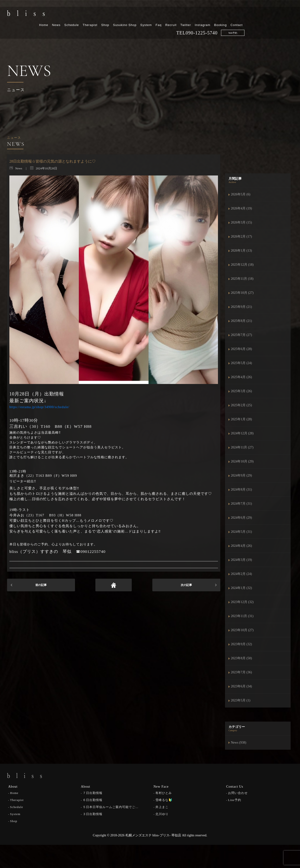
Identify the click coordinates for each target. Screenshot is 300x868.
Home (92, 16)
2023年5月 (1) (241, 700)
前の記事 (41, 585)
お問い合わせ (238, 792)
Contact (285, 16)
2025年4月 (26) (241, 377)
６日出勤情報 (93, 799)
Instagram (251, 16)
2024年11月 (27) (242, 447)
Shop (154, 16)
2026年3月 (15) (241, 222)
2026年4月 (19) (241, 208)
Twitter (234, 16)
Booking (269, 16)
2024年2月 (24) (241, 574)
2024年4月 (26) (241, 546)
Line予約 (235, 799)
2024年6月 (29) (241, 518)
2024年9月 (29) (241, 475)
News (105, 16)
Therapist (138, 16)
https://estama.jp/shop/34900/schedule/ (39, 407)
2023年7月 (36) (241, 672)
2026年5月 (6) (241, 194)
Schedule (120, 16)
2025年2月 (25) (241, 405)
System (194, 16)
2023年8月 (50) (241, 658)
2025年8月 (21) (241, 321)
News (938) (239, 743)
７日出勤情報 (93, 792)
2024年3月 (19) (241, 560)
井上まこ (162, 807)
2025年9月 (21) (241, 307)
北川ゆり (162, 814)
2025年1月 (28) (241, 419)
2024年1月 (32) (241, 588)
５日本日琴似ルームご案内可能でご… (111, 807)
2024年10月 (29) (242, 461)
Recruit (219, 16)
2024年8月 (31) (241, 490)
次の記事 (186, 585)
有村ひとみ (164, 792)
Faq (207, 16)
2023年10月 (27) (242, 630)
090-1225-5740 (250, 24)
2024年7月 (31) (241, 504)
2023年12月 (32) (242, 602)
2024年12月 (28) (242, 433)
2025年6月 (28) (241, 349)
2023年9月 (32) (241, 644)
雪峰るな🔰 (164, 799)
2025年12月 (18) (242, 265)
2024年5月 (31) (241, 532)
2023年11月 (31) (242, 616)
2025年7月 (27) (241, 335)
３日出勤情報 (93, 814)
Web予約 (281, 24)
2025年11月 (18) (242, 279)
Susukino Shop (173, 16)
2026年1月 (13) (241, 251)
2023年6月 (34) (241, 686)
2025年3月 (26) (241, 391)
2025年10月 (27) (242, 293)
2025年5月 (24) (241, 363)
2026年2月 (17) (241, 237)
